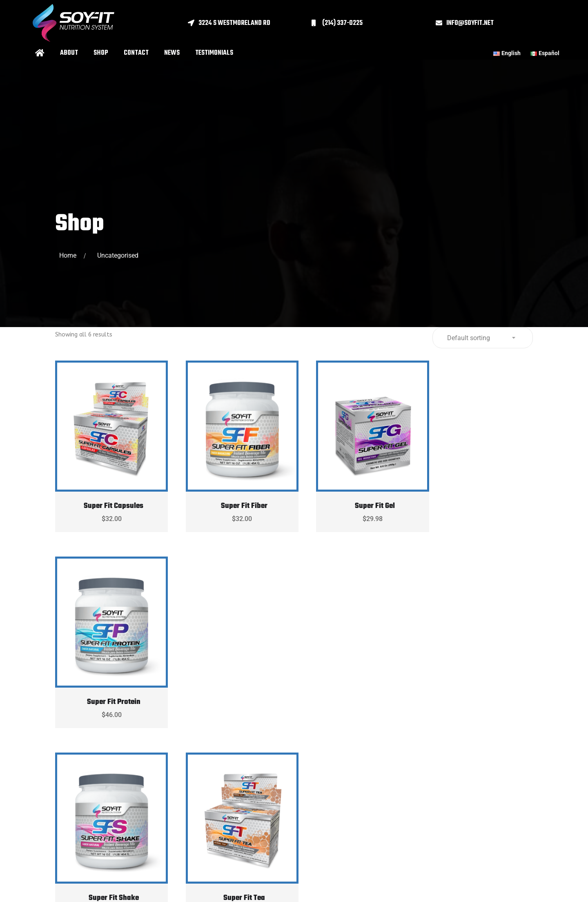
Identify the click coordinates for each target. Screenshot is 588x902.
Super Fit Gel (356, 498)
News (172, 53)
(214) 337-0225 (342, 23)
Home (69, 255)
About (69, 53)
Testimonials (214, 53)
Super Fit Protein (480, 498)
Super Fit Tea (233, 687)
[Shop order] (483, 338)
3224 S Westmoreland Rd (234, 23)
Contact (136, 53)
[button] (250, 23)
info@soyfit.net (470, 23)
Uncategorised (118, 255)
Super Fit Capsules (110, 498)
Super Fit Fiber (233, 498)
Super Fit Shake (110, 687)
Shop (101, 53)
